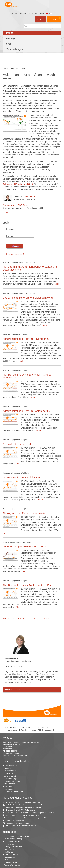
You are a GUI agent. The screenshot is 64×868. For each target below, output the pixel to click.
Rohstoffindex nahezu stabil (19, 444)
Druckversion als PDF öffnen (15, 205)
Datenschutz (42, 727)
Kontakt (23, 13)
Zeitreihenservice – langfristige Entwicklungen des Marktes (27, 818)
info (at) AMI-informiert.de (18, 755)
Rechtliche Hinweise (28, 730)
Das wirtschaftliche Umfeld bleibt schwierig (28, 298)
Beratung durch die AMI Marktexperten (20, 810)
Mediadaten (48, 730)
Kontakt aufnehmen (12, 690)
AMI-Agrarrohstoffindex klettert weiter (24, 513)
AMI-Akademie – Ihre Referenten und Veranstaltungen (26, 805)
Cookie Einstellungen (27, 727)
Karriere (15, 13)
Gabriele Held (31, 196)
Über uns (6, 13)
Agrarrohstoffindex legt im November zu (26, 339)
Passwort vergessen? (15, 254)
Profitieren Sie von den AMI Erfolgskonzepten (22, 802)
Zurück (6, 213)
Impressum (13, 727)
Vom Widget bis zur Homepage (17, 823)
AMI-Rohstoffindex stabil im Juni (22, 477)
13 (40, 619)
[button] (32, 33)
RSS (5, 727)
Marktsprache (33, 13)
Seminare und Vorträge (14, 821)
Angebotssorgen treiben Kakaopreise (24, 546)
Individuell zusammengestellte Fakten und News (23, 807)
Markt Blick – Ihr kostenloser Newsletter (20, 826)
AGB (40, 730)
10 (34, 619)
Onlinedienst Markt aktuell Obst (18, 184)
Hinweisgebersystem (11, 730)
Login (40, 19)
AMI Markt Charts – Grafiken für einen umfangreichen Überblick (29, 813)
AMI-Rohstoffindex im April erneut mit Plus (27, 585)
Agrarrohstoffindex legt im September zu (26, 411)
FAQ (42, 13)
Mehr (56, 284)
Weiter (46, 619)
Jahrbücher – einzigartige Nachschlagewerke (22, 815)
